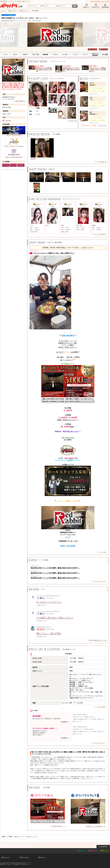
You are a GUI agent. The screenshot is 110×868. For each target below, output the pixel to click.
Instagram (7, 121)
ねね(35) (33, 159)
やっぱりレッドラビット (49, 602)
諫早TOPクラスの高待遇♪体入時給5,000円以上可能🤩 (44, 70)
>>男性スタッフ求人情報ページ (96, 826)
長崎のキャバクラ (19, 837)
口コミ (103, 49)
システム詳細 (101, 707)
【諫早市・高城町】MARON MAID (14, 153)
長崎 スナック (42, 857)
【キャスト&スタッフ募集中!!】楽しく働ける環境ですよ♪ (54, 253)
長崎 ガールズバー (25, 857)
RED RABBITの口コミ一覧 (98, 640)
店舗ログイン (105, 850)
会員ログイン (82, 850)
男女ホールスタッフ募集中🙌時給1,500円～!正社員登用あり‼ (98, 70)
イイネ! (92, 49)
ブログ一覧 (103, 126)
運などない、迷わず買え (49, 633)
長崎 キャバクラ (6, 857)
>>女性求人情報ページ (58, 826)
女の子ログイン (93, 850)
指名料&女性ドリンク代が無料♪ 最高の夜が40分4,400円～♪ (71, 70)
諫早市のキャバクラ (32, 837)
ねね (38, 108)
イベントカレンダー (100, 581)
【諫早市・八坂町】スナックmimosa (14, 142)
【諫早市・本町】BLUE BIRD (14, 131)
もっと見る (103, 552)
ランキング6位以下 (100, 234)
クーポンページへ (99, 743)
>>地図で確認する (20, 101)
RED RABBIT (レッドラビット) (14, 18)
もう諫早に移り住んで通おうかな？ (55, 618)
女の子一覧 (73, 121)
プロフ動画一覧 (102, 162)
